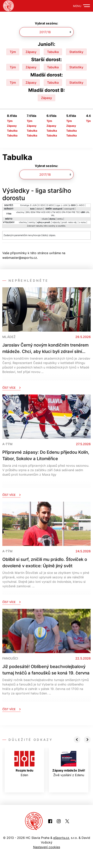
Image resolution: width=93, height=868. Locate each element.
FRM (38, 212)
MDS (58, 212)
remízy (32, 222)
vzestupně (69, 209)
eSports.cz (61, 838)
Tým (13, 52)
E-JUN (33, 205)
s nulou (82, 222)
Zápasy (31, 52)
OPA (63, 212)
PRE (73, 212)
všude (45, 219)
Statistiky (76, 52)
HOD (43, 212)
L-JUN (64, 205)
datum (40, 209)
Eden (24, 764)
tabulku (40, 226)
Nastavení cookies (47, 847)
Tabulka (53, 52)
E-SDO (42, 205)
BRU (28, 212)
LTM (53, 212)
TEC (78, 212)
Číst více (11, 388)
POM (68, 212)
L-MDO (81, 205)
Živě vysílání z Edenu (69, 764)
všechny (20, 212)
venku (60, 219)
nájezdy (56, 222)
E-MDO (50, 205)
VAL (53, 215)
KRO (48, 212)
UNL (88, 212)
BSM (33, 212)
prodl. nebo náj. (69, 222)
